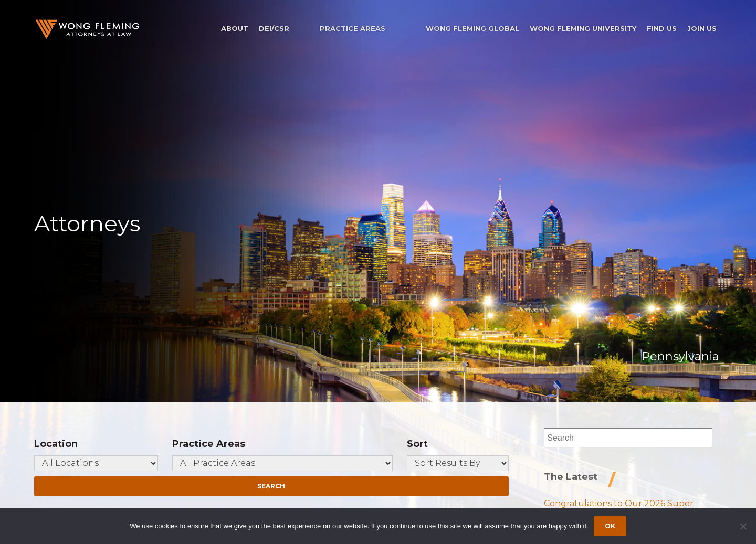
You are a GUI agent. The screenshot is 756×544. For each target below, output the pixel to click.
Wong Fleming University (583, 28)
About (235, 28)
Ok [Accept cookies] (610, 526)
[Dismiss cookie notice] (743, 526)
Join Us (702, 28)
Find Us (662, 28)
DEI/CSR (274, 28)
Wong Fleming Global (472, 28)
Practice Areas (353, 28)
